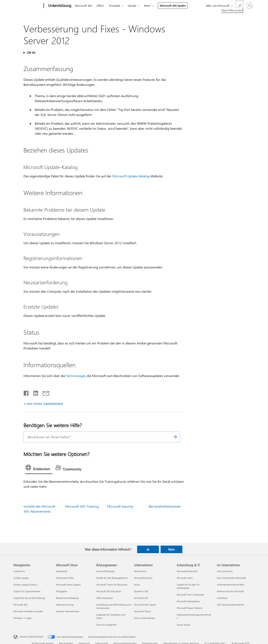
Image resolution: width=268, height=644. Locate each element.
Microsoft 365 (83, 6)
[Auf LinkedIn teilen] (34, 392)
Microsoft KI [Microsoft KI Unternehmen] (140, 571)
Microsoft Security (120, 506)
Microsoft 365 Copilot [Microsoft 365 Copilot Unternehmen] (145, 605)
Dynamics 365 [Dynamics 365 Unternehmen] (141, 591)
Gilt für (31, 53)
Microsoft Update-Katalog (131, 176)
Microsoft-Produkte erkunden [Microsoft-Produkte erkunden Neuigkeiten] (28, 611)
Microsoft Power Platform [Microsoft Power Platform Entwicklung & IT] (190, 608)
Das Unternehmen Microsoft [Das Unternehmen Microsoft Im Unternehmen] (231, 578)
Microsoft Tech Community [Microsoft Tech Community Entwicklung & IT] (190, 595)
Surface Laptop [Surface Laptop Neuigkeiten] (21, 578)
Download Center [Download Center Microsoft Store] (65, 578)
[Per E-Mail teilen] (44, 392)
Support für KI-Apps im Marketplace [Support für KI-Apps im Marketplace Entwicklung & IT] (188, 586)
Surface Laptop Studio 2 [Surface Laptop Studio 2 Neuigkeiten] (25, 585)
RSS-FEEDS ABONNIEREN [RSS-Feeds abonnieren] (45, 404)
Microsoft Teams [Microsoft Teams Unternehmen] (142, 611)
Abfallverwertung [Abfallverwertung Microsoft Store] (65, 605)
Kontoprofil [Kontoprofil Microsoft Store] (62, 571)
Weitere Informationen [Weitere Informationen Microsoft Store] (68, 611)
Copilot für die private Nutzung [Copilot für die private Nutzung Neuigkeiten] (29, 598)
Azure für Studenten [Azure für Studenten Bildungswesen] (106, 625)
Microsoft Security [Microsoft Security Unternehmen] (143, 578)
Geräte (132, 6)
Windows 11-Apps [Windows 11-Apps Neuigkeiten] (23, 618)
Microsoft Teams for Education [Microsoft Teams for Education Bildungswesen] (112, 585)
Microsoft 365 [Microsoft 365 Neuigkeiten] (20, 605)
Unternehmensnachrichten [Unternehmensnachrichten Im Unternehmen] (230, 585)
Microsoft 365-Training (82, 506)
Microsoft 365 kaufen (173, 6)
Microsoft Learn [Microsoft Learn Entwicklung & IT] (185, 578)
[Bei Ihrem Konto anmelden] (250, 6)
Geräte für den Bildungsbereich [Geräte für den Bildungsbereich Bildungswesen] (112, 578)
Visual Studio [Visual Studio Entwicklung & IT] (183, 625)
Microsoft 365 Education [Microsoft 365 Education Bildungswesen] (109, 591)
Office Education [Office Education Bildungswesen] (105, 598)
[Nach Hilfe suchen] (240, 5)
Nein (171, 549)
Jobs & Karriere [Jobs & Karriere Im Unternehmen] (225, 571)
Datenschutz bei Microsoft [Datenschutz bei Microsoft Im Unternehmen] (230, 591)
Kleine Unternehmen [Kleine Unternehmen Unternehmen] (144, 618)
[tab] (39, 469)
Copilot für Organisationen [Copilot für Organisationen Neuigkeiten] (27, 591)
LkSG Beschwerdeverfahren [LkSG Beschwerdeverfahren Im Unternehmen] (231, 605)
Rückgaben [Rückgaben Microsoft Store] (62, 591)
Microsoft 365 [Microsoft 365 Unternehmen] (141, 598)
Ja (148, 549)
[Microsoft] (28, 6)
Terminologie (76, 376)
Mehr (147, 6)
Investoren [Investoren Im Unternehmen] (222, 598)
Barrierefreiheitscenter (165, 506)
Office (100, 6)
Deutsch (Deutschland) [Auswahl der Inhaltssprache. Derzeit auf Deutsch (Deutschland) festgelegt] (31, 637)
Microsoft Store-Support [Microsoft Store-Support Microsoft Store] (68, 585)
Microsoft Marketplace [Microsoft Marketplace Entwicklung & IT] (188, 601)
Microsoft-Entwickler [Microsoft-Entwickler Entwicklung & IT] (187, 571)
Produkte (115, 6)
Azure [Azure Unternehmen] (137, 585)
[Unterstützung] (59, 6)
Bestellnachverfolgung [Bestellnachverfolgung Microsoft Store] (67, 598)
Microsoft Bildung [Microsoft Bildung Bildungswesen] (105, 571)
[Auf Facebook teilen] (26, 392)
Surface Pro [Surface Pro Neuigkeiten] (19, 571)
